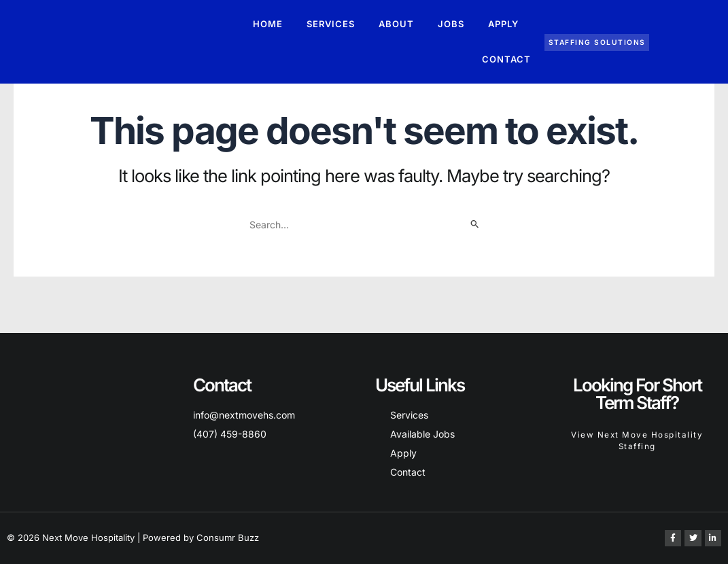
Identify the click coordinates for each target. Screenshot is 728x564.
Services (331, 24)
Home (268, 24)
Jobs (451, 24)
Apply (503, 24)
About (396, 24)
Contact (506, 59)
